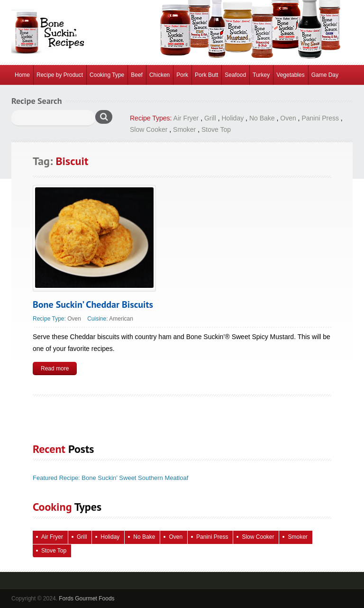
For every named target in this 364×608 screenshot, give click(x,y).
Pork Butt (206, 75)
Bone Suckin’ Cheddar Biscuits (93, 304)
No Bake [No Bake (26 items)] (144, 537)
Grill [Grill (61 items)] (82, 537)
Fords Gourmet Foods (86, 599)
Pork (182, 75)
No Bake (262, 118)
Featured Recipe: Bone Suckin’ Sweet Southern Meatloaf (110, 478)
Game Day (325, 75)
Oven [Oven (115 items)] (176, 537)
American (121, 319)
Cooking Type (107, 75)
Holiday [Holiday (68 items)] (110, 537)
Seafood (235, 75)
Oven (288, 118)
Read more (55, 368)
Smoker (184, 129)
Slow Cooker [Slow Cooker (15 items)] (258, 537)
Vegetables (290, 75)
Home (22, 75)
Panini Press (320, 118)
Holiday (233, 118)
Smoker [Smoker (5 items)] (297, 537)
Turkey (261, 75)
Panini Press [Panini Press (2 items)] (212, 537)
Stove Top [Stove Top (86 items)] (54, 551)
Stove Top (216, 129)
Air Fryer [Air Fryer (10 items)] (52, 537)
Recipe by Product (60, 75)
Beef (137, 75)
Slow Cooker (149, 129)
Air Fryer (186, 118)
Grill (210, 118)
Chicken (159, 75)
